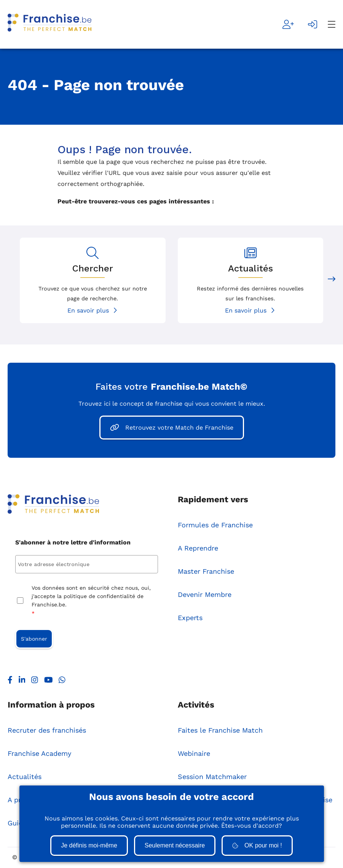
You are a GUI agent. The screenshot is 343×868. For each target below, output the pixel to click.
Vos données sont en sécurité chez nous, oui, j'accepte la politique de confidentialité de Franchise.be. (91, 602)
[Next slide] (332, 280)
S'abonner (34, 639)
